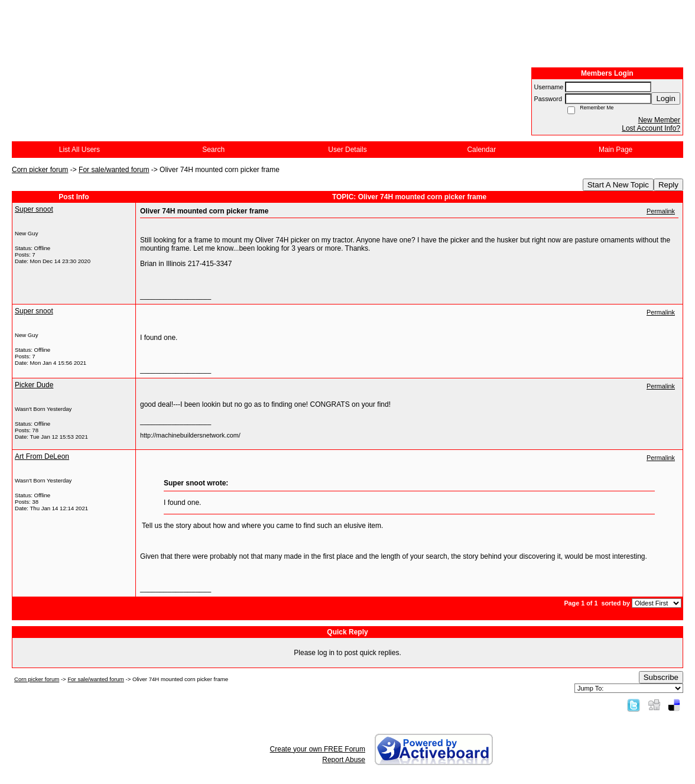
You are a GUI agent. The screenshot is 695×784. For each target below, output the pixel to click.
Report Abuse (344, 760)
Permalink (661, 211)
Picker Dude (34, 385)
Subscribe (661, 677)
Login (666, 98)
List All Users (79, 150)
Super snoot (34, 209)
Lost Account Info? (651, 128)
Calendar (481, 150)
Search (213, 150)
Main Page (616, 150)
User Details (347, 150)
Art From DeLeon (42, 456)
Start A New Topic (618, 185)
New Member (659, 120)
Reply (668, 185)
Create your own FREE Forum (318, 749)
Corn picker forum (40, 170)
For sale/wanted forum (114, 170)
